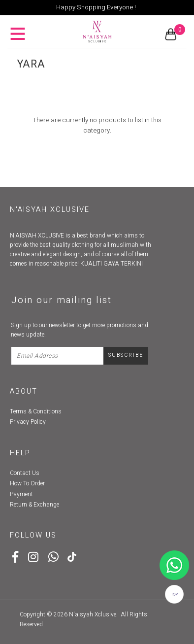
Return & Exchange (34, 505)
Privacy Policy (28, 422)
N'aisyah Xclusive (93, 614)
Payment (21, 494)
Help (20, 453)
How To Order (27, 483)
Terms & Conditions (36, 411)
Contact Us (25, 473)
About (24, 391)
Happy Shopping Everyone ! (96, 7)
